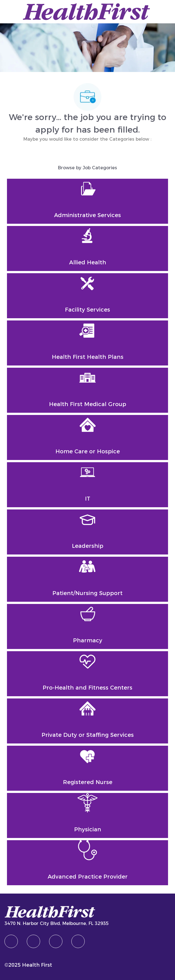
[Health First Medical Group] (88, 390)
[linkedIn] (33, 941)
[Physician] (88, 815)
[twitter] (56, 941)
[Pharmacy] (88, 626)
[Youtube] (78, 941)
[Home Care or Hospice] (88, 437)
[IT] (88, 485)
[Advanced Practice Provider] (88, 863)
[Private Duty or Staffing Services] (88, 721)
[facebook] (11, 941)
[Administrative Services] (88, 201)
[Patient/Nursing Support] (88, 579)
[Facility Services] (88, 296)
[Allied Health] (88, 248)
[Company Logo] (87, 11)
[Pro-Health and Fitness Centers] (88, 674)
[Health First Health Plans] (88, 343)
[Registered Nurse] (88, 768)
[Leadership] (88, 532)
